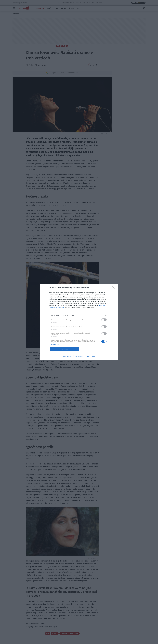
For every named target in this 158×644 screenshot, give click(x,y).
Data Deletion (68, 356)
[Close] (114, 288)
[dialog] (79, 322)
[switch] (104, 320)
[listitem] (79, 315)
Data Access (79, 356)
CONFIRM (64, 349)
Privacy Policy (90, 356)
